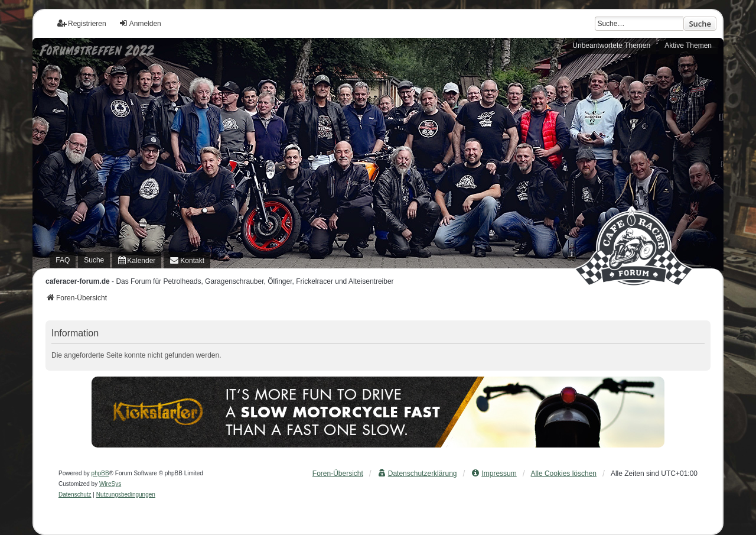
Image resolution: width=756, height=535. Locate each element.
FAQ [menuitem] (63, 260)
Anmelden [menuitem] (140, 23)
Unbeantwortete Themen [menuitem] (611, 46)
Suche (700, 24)
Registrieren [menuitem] (82, 23)
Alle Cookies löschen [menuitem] (564, 474)
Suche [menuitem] (94, 260)
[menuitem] (137, 260)
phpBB (100, 473)
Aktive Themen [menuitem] (688, 46)
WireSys (110, 484)
